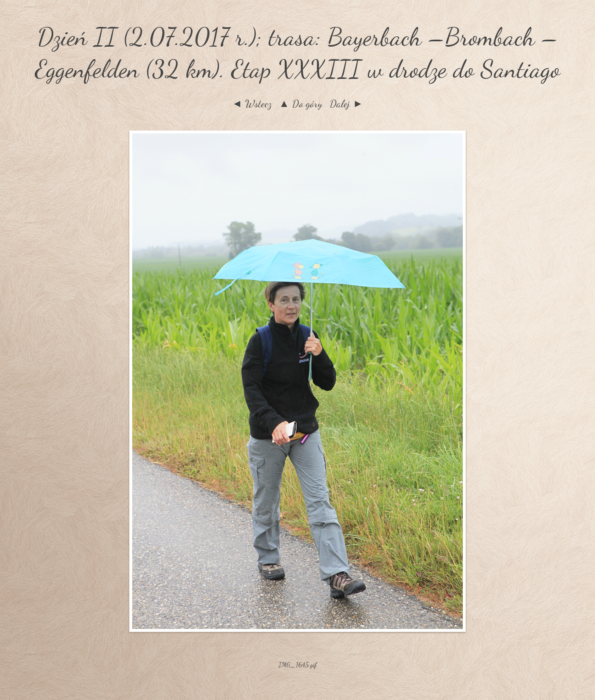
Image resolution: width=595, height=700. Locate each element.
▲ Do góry (301, 104)
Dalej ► (346, 104)
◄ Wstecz (252, 104)
